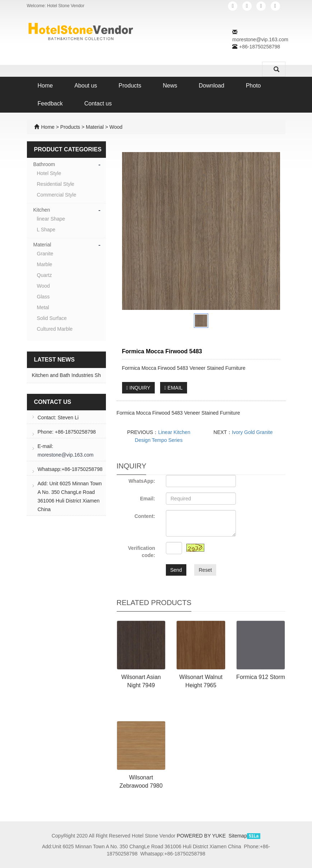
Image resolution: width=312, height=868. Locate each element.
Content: (145, 516)
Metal (43, 307)
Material (95, 127)
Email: (148, 499)
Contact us (98, 103)
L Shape (46, 230)
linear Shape (51, 219)
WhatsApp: (142, 481)
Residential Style (56, 184)
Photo (253, 86)
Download (212, 86)
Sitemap (238, 836)
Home (45, 86)
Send (176, 570)
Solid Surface (52, 318)
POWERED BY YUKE (202, 836)
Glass (43, 297)
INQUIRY (138, 388)
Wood (115, 127)
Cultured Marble (55, 329)
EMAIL (174, 388)
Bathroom (44, 164)
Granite (45, 254)
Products (130, 86)
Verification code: (142, 552)
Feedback (50, 103)
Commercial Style (57, 195)
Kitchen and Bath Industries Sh (66, 375)
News (170, 86)
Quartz (45, 275)
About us (86, 86)
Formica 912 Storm (261, 677)
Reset (205, 570)
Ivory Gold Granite (252, 432)
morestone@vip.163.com (260, 39)
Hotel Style (49, 173)
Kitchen (42, 210)
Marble (45, 264)
